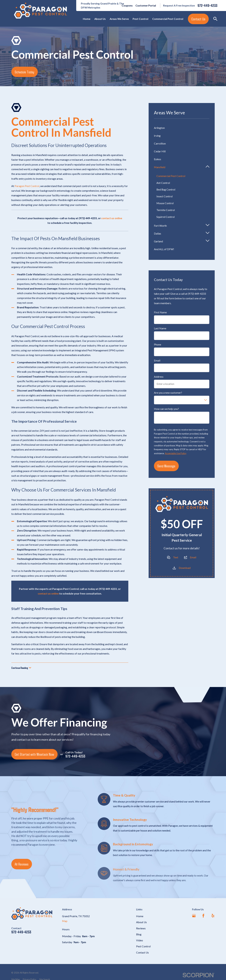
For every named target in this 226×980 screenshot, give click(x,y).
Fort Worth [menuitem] (160, 226)
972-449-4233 (207, 5)
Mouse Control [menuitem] (165, 203)
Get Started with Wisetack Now (34, 754)
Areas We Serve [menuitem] (119, 19)
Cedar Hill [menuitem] (160, 151)
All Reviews (22, 864)
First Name (160, 312)
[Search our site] (215, 19)
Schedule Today (24, 72)
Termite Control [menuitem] (166, 210)
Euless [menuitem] (158, 159)
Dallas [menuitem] (158, 234)
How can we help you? (166, 409)
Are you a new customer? (168, 393)
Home (140, 916)
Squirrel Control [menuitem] (166, 217)
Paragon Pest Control (27, 186)
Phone (158, 344)
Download (185, 568)
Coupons (127, 5)
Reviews (141, 928)
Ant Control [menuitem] (163, 183)
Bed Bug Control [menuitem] (166, 190)
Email (157, 361)
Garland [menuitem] (158, 241)
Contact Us (198, 19)
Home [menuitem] (87, 19)
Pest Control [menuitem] (140, 19)
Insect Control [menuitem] (165, 196)
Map (65, 921)
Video (140, 940)
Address (159, 377)
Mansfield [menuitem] (160, 167)
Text (176, 557)
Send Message (166, 466)
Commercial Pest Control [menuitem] (168, 19)
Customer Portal (146, 5)
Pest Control (143, 946)
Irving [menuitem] (157, 136)
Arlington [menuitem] (159, 128)
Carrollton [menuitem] (160, 143)
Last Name (160, 328)
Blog (139, 934)
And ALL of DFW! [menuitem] (164, 249)
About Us (141, 922)
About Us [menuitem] (100, 19)
